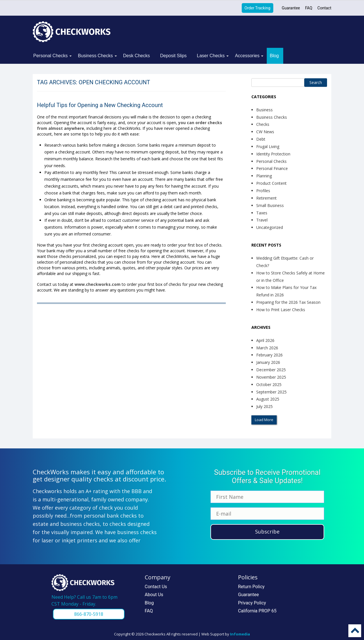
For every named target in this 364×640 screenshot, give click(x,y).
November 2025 (271, 377)
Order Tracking (258, 8)
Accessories (247, 56)
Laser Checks (211, 56)
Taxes (262, 213)
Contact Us (156, 587)
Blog (274, 56)
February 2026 (269, 355)
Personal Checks (50, 56)
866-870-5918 (89, 614)
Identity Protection (273, 154)
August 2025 (268, 399)
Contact (324, 8)
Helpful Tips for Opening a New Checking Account (100, 105)
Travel (262, 220)
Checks (263, 124)
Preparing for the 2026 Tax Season (288, 302)
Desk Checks (136, 56)
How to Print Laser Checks (281, 310)
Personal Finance (272, 168)
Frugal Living (268, 146)
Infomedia (240, 634)
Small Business (270, 205)
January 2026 (268, 362)
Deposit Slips (173, 56)
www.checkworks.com (98, 284)
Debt (261, 139)
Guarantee (291, 8)
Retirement (266, 198)
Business (264, 110)
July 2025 (264, 406)
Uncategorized (270, 227)
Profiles (263, 191)
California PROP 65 (257, 611)
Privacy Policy (252, 603)
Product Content (271, 183)
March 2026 (267, 348)
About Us (154, 595)
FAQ (309, 8)
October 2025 (269, 384)
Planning (264, 176)
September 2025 (271, 392)
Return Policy (251, 587)
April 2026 (265, 340)
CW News (265, 132)
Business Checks (95, 56)
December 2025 (271, 370)
